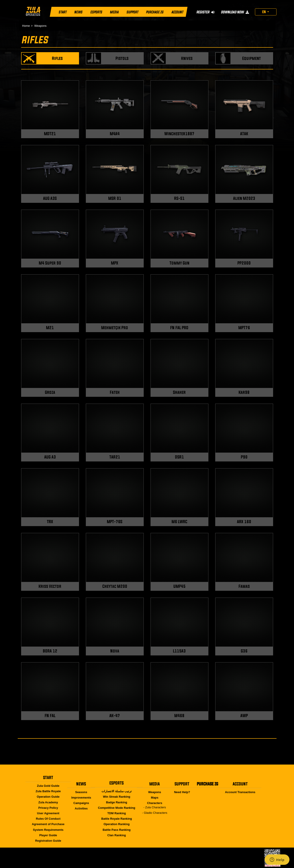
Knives (187, 58)
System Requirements (48, 830)
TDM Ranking (117, 813)
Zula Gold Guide (48, 786)
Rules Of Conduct (48, 819)
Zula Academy (48, 802)
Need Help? (182, 792)
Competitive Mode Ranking (116, 808)
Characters (155, 803)
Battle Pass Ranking (117, 830)
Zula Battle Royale (48, 791)
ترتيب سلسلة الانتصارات (117, 791)
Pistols (122, 58)
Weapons (40, 26)
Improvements (81, 798)
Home (26, 26)
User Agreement (48, 813)
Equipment (252, 58)
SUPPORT (132, 12)
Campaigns (81, 803)
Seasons (81, 792)
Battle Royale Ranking (117, 819)
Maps (155, 798)
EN (264, 12)
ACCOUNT (177, 12)
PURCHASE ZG (155, 12)
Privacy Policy (48, 808)
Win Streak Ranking (117, 797)
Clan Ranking (117, 835)
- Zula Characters (155, 807)
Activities (81, 808)
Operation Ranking (116, 824)
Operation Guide (48, 797)
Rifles (57, 58)
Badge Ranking (117, 802)
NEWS (78, 12)
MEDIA (114, 12)
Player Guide (48, 835)
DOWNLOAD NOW (235, 12)
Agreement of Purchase (48, 824)
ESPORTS (96, 12)
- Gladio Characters (155, 813)
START (63, 12)
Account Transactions (240, 792)
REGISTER (205, 12)
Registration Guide (48, 841)
